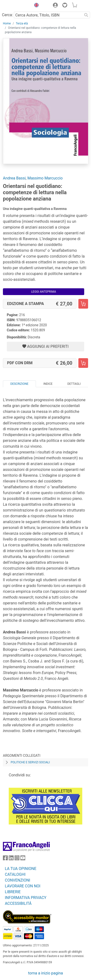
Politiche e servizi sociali (30, 762)
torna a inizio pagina (45, 973)
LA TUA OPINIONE (21, 869)
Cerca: (7, 15)
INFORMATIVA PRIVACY (26, 898)
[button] (35, 6)
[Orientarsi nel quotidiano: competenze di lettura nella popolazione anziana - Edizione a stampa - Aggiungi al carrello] (83, 304)
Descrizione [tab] (19, 384)
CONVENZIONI (17, 880)
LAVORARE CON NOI (23, 886)
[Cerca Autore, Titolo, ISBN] (48, 15)
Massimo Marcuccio (45, 178)
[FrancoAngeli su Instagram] (17, 859)
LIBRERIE (13, 892)
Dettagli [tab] (74, 384)
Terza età (22, 23)
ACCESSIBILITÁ (18, 903)
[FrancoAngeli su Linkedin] (11, 859)
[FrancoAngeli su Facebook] (5, 859)
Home (7, 23)
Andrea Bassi (14, 178)
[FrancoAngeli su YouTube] (23, 859)
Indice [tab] (48, 384)
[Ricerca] (86, 15)
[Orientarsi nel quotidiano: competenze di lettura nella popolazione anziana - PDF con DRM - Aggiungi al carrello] (83, 363)
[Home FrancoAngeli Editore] (16, 6)
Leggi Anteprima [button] (44, 292)
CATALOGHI (15, 874)
